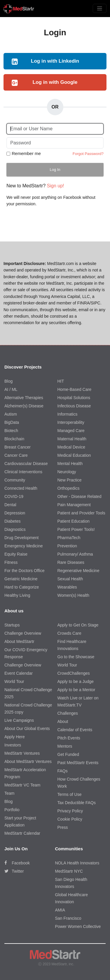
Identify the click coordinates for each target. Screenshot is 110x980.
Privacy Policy (70, 811)
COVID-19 (14, 496)
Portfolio (12, 810)
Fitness (11, 562)
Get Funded (68, 754)
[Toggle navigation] (100, 8)
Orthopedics (68, 488)
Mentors (65, 746)
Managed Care (71, 431)
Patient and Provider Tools (81, 513)
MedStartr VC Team (22, 785)
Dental (10, 505)
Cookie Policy (70, 819)
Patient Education (74, 521)
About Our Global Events (27, 729)
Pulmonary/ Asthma (75, 554)
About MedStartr (19, 641)
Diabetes (12, 521)
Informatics (67, 414)
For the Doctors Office (24, 571)
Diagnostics (15, 529)
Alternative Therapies (24, 398)
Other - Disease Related (79, 496)
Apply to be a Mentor (76, 690)
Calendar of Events (75, 730)
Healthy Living (17, 595)
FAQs (63, 771)
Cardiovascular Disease (26, 464)
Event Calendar (19, 673)
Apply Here (15, 737)
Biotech (11, 431)
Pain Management (74, 505)
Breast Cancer (17, 447)
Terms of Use (70, 794)
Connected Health (21, 488)
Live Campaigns (19, 720)
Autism (11, 414)
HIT (61, 381)
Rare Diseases (71, 562)
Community (15, 480)
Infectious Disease (74, 406)
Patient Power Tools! (76, 529)
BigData (12, 422)
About (63, 721)
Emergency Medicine (24, 546)
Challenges (68, 713)
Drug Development (22, 538)
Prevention (67, 546)
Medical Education (74, 455)
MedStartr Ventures (22, 753)
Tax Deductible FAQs (77, 803)
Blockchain (14, 439)
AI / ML (11, 389)
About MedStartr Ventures (28, 761)
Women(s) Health (73, 595)
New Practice (70, 480)
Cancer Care (16, 455)
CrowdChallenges (74, 673)
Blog (9, 381)
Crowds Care (70, 633)
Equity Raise (16, 554)
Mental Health (70, 464)
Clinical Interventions (23, 472)
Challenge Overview (23, 633)
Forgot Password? (88, 154)
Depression (15, 513)
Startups (12, 625)
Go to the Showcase (76, 657)
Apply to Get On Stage (78, 625)
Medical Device (71, 447)
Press (63, 827)
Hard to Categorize (22, 587)
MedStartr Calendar (22, 833)
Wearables (67, 587)
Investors (13, 745)
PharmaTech (69, 538)
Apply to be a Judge (76, 681)
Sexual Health (70, 579)
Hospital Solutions (74, 398)
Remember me (26, 153)
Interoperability (71, 422)
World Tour (14, 681)
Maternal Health (72, 439)
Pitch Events (69, 738)
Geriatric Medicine (21, 579)
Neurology (67, 472)
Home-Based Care (75, 389)
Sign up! (56, 186)
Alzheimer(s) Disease (24, 406)
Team (9, 793)
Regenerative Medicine (78, 571)
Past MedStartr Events (78, 763)
